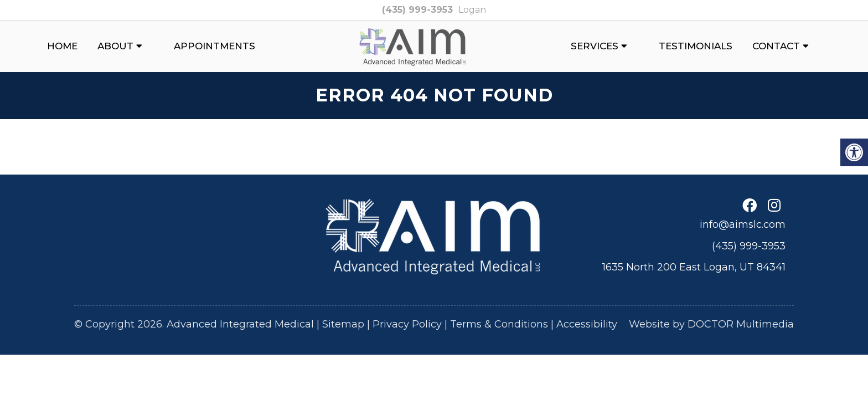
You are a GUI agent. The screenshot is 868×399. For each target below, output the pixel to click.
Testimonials (696, 46)
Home (62, 46)
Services (595, 46)
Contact (776, 46)
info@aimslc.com (743, 224)
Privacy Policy (407, 324)
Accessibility (587, 324)
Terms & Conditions (499, 324)
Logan (472, 10)
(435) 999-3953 (417, 10)
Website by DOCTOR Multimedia (711, 324)
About (115, 46)
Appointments (215, 46)
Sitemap (343, 324)
